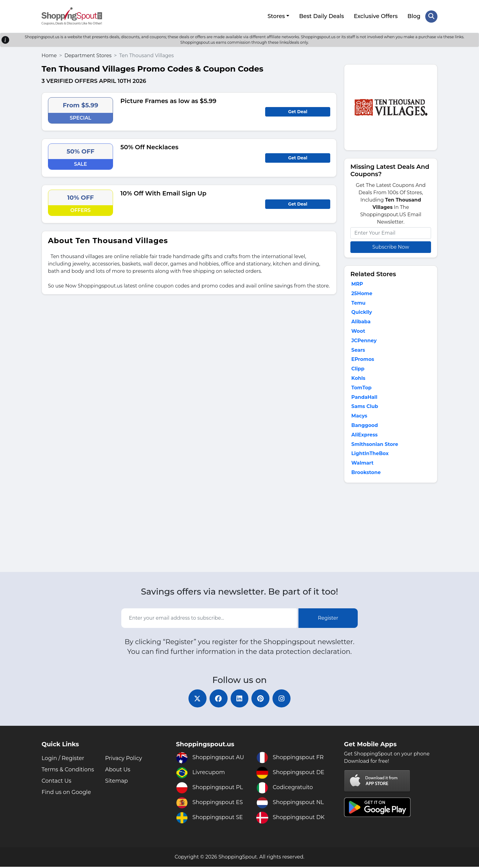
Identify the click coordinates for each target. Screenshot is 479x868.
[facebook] (218, 699)
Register (328, 619)
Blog (414, 16)
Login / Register (63, 759)
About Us (118, 771)
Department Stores (88, 55)
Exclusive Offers (376, 16)
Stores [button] (276, 16)
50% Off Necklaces (149, 147)
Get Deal (298, 111)
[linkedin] (239, 699)
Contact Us (57, 782)
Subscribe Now (391, 247)
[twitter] (197, 699)
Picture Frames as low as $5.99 (168, 101)
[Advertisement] (391, 530)
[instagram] (282, 699)
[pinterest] (261, 699)
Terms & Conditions (68, 771)
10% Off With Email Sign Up (163, 193)
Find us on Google (67, 793)
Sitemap (117, 782)
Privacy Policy (124, 759)
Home (49, 55)
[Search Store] (431, 16)
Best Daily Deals (322, 16)
